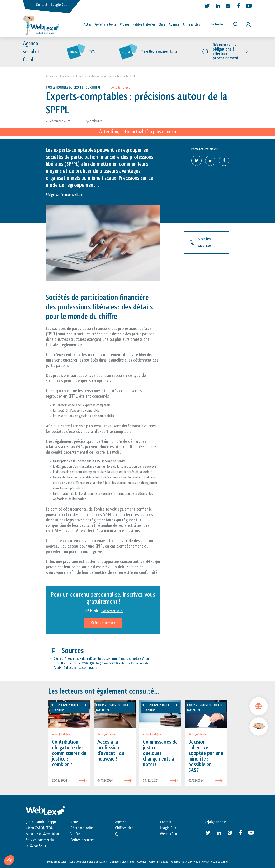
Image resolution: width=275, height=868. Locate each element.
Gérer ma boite (82, 828)
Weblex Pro (168, 834)
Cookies (142, 862)
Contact (42, 5)
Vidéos (125, 24)
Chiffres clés (191, 24)
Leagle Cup (59, 5)
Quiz (162, 24)
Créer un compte (103, 623)
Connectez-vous (112, 611)
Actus (87, 24)
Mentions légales (57, 862)
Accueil (50, 76)
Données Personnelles (122, 862)
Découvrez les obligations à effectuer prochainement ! (226, 52)
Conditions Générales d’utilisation (88, 862)
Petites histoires (144, 24)
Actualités (65, 76)
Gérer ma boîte (106, 24)
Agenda (174, 24)
